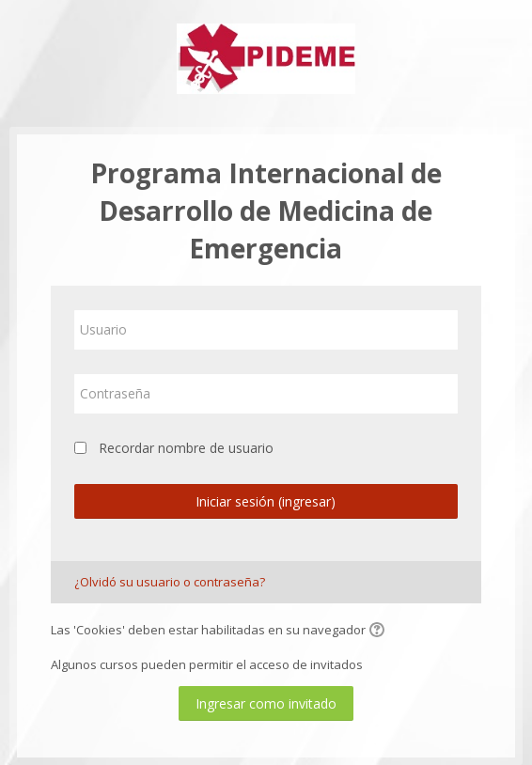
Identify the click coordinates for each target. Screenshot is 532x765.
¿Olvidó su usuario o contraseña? (170, 582)
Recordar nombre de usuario (186, 448)
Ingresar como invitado (266, 703)
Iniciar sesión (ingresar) (266, 501)
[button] (380, 632)
